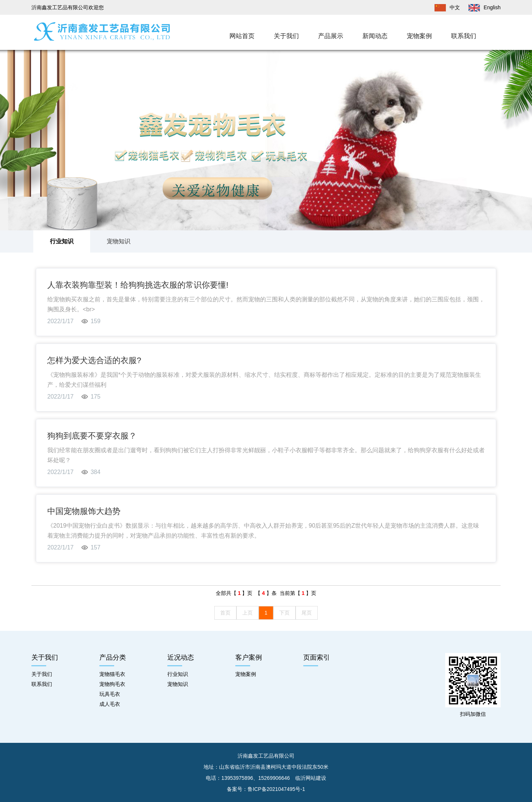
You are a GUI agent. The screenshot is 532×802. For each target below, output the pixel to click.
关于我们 (286, 36)
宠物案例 (419, 36)
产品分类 (113, 657)
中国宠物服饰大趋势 (84, 511)
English (481, 7)
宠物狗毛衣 (112, 684)
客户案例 (249, 657)
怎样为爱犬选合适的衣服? (94, 360)
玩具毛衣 (110, 694)
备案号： (266, 789)
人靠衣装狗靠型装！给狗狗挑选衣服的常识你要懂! (138, 285)
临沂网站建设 (311, 778)
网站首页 (242, 36)
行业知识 (62, 241)
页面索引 (317, 657)
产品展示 (331, 36)
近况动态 (181, 657)
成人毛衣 (110, 704)
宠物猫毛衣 (112, 674)
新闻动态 (375, 36)
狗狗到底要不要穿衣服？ (92, 436)
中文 (444, 7)
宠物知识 (119, 241)
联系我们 (464, 36)
